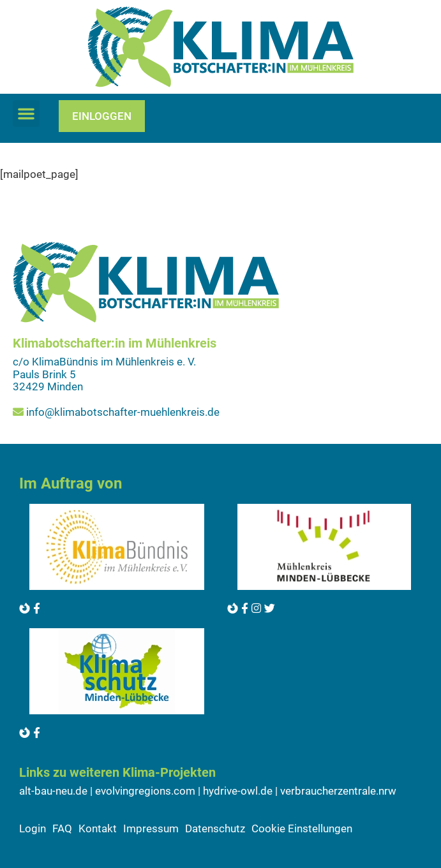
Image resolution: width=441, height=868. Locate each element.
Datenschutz (215, 828)
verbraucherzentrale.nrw (338, 791)
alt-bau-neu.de (53, 791)
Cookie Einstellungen (302, 828)
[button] (26, 114)
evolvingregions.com (145, 791)
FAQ (62, 828)
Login (33, 828)
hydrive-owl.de (238, 791)
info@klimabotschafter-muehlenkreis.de (123, 412)
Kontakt (98, 828)
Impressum (151, 828)
